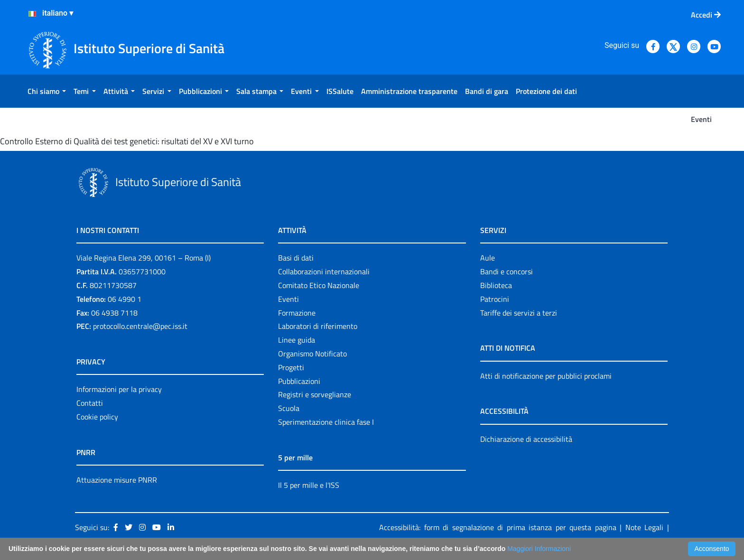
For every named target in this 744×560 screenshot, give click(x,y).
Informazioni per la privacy (119, 389)
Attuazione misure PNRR (117, 480)
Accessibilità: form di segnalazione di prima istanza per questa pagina (498, 527)
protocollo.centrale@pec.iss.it (140, 326)
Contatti (90, 403)
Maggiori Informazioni (539, 549)
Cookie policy (97, 417)
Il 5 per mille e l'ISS (309, 485)
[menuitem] (47, 91)
